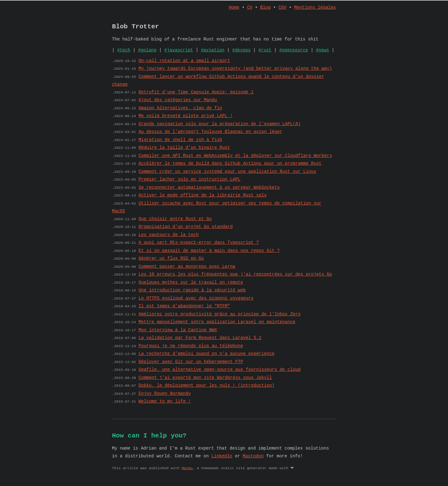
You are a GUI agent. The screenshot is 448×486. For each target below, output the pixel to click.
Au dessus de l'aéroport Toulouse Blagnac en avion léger (210, 135)
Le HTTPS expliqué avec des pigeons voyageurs (196, 302)
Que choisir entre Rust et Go (175, 222)
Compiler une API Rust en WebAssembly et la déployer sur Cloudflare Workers (235, 159)
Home (234, 8)
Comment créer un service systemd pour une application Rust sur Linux (227, 175)
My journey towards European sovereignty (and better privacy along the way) (235, 72)
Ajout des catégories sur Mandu (178, 103)
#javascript (179, 53)
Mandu (187, 473)
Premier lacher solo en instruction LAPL (189, 183)
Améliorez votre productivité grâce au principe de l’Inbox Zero (219, 317)
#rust (265, 53)
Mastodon (253, 461)
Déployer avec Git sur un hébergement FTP (191, 365)
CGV (282, 8)
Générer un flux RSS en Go (171, 262)
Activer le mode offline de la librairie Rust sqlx (203, 198)
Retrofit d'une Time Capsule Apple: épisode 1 (196, 95)
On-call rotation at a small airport (184, 64)
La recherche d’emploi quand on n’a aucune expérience (206, 357)
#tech (124, 53)
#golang (147, 53)
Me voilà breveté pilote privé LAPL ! (185, 119)
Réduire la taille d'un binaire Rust (184, 151)
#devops (241, 53)
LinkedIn (222, 461)
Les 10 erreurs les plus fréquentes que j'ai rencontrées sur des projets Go (235, 278)
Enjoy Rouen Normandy (165, 397)
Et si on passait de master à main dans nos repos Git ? (209, 254)
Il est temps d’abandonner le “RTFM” (184, 309)
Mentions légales (315, 8)
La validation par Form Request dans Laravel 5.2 (200, 341)
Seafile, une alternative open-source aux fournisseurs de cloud (219, 373)
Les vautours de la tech (168, 238)
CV (250, 8)
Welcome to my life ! (165, 405)
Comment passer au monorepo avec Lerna (187, 270)
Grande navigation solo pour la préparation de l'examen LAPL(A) (219, 127)
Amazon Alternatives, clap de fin (180, 111)
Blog (265, 8)
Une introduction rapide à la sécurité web (192, 293)
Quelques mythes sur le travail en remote (191, 286)
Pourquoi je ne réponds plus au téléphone (191, 349)
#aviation (213, 53)
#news (322, 53)
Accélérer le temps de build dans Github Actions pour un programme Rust (230, 167)
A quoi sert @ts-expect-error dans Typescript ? (198, 246)
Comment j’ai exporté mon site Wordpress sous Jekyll (205, 381)
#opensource (294, 53)
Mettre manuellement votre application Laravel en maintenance (217, 325)
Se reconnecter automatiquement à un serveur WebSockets (209, 191)
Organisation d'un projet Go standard (185, 230)
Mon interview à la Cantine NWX (178, 333)
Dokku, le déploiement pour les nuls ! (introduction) (206, 389)
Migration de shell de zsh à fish (180, 143)
